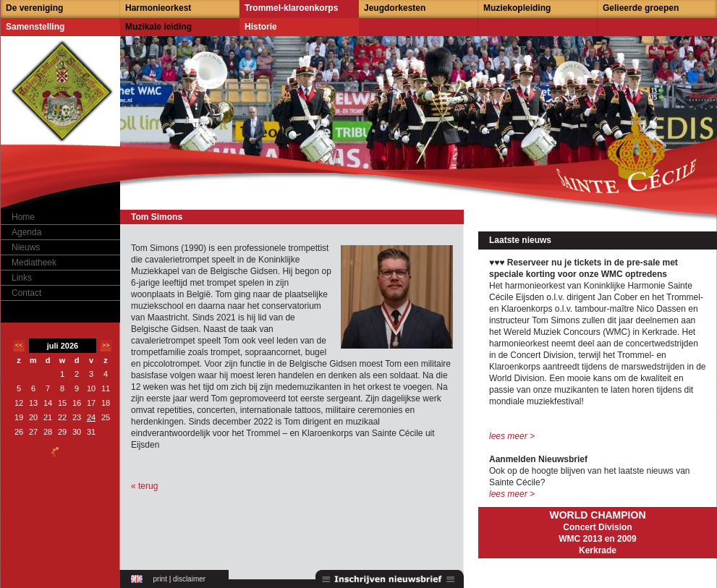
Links (22, 278)
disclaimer (189, 579)
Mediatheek (34, 263)
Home (23, 217)
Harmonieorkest (158, 8)
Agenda (26, 232)
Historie (261, 27)
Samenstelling (35, 27)
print (160, 579)
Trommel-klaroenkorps (291, 8)
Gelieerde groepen (641, 8)
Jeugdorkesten (395, 8)
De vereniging (34, 8)
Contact (26, 293)
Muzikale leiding (158, 27)
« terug (144, 486)
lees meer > (512, 436)
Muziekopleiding (517, 8)
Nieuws (26, 247)
